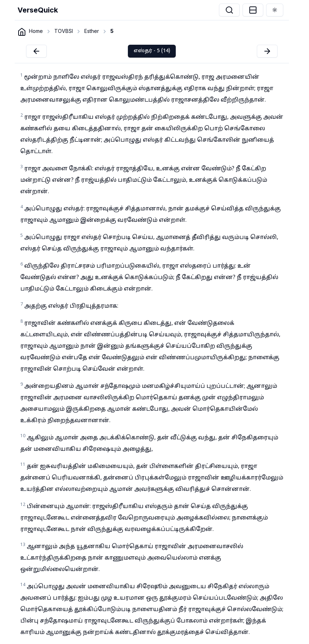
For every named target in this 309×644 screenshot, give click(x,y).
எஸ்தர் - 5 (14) (152, 51)
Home (36, 31)
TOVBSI (64, 31)
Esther (92, 31)
